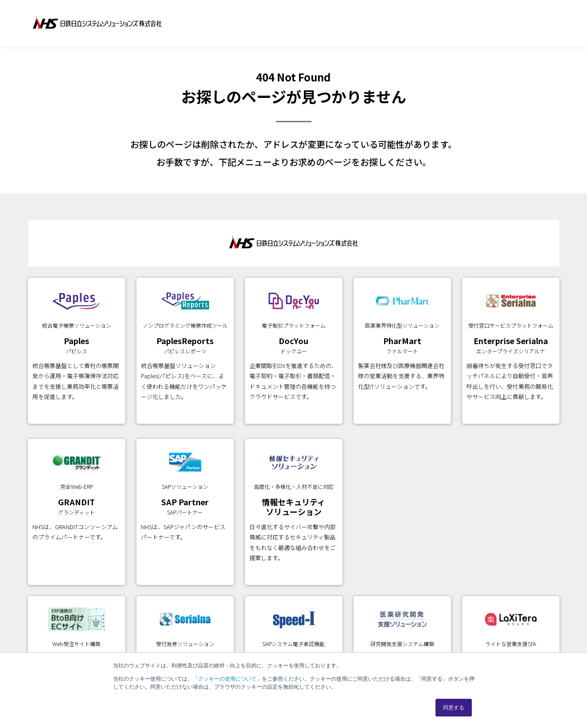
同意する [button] (454, 708)
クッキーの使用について (227, 679)
